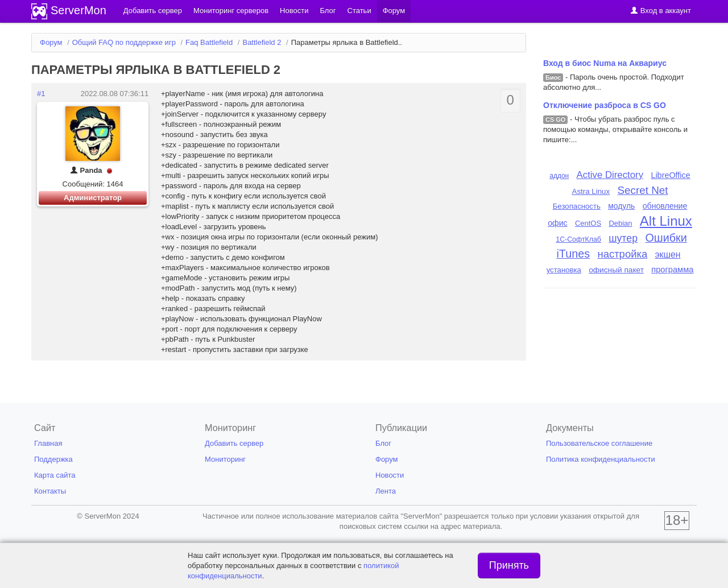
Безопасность (577, 206)
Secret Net (643, 190)
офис (558, 223)
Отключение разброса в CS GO (605, 105)
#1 (41, 94)
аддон (559, 176)
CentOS (588, 223)
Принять (509, 565)
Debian (620, 223)
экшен (668, 254)
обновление (665, 206)
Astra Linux (591, 191)
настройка (622, 254)
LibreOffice (670, 175)
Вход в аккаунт (661, 11)
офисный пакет (616, 270)
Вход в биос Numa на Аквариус (605, 63)
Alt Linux (666, 221)
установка (564, 270)
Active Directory (610, 175)
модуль (621, 206)
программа (672, 270)
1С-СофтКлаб (578, 239)
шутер (623, 238)
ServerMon (78, 10)
